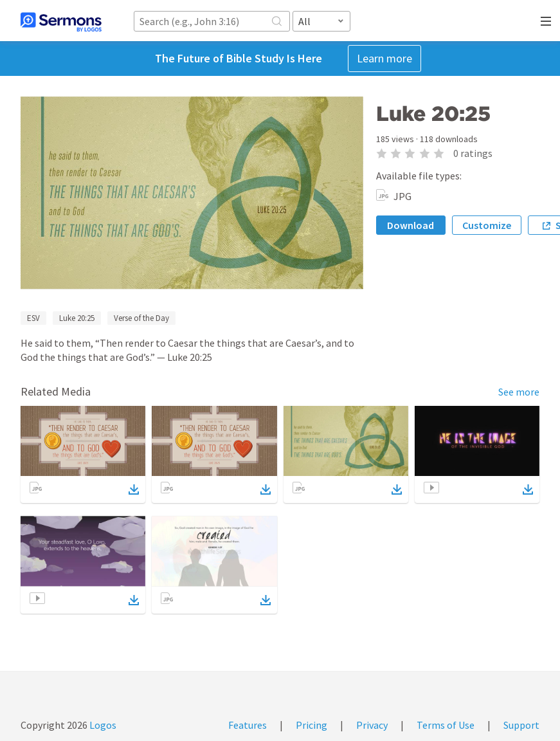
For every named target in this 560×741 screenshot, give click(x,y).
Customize (487, 225)
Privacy (372, 725)
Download (411, 225)
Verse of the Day (141, 318)
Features (248, 725)
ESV (33, 318)
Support (521, 725)
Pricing (312, 725)
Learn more (384, 58)
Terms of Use (446, 725)
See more (519, 392)
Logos (102, 725)
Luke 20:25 (77, 318)
